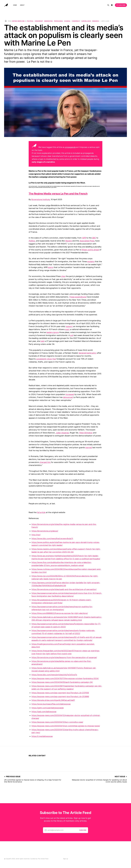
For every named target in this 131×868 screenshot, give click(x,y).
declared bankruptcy (88, 353)
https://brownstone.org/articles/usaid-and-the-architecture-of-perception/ (64, 589)
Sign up (66, 859)
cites (63, 276)
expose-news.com (18, 21)
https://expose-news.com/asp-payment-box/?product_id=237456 (60, 693)
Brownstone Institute (41, 199)
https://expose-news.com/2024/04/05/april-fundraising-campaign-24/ (62, 682)
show (50, 359)
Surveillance (86, 21)
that (54, 359)
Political (30, 21)
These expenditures (78, 297)
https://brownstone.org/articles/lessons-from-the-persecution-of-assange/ (64, 657)
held (42, 341)
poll (72, 335)
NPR (84, 238)
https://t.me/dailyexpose (42, 736)
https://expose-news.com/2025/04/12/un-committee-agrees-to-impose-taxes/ (66, 726)
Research (96, 21)
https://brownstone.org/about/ (45, 531)
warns (51, 267)
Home (15, 5)
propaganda (70, 147)
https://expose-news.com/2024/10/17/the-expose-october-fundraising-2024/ (65, 678)
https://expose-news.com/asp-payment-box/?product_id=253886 (60, 697)
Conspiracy (76, 21)
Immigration (48, 21)
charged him (45, 462)
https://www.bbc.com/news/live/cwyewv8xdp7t (52, 539)
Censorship (39, 21)
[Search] (108, 5)
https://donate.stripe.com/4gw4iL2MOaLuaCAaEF (53, 700)
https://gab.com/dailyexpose (44, 712)
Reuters (69, 241)
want (67, 329)
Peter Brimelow (86, 433)
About (22, 5)
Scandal (67, 21)
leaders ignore (53, 332)
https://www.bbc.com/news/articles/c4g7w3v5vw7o (54, 675)
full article (41, 512)
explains (91, 261)
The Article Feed (43, 859)
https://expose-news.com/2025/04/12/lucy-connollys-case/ (57, 722)
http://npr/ (36, 535)
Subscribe (121, 5)
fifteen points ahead (90, 250)
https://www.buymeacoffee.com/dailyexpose (51, 704)
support (69, 326)
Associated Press (87, 241)
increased (70, 394)
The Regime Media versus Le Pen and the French (58, 194)
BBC (94, 238)
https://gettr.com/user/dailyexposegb (48, 708)
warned (89, 447)
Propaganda (58, 21)
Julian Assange (62, 433)
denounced (68, 397)
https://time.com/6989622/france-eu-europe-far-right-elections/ (60, 613)
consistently (41, 359)
